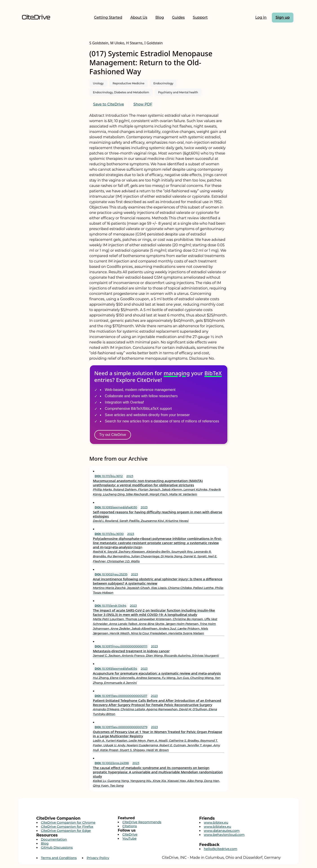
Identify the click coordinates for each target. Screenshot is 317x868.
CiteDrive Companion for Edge (66, 831)
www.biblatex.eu (217, 827)
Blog (160, 17)
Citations (130, 826)
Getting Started (108, 17)
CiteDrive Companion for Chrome (68, 823)
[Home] (36, 17)
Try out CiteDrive (113, 435)
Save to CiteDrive (109, 104)
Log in (261, 17)
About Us (139, 17)
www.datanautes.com (222, 831)
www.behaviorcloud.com (224, 835)
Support (200, 17)
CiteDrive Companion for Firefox (67, 827)
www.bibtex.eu (216, 823)
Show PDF (143, 104)
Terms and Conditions (59, 858)
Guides (178, 17)
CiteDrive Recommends (142, 822)
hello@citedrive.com (221, 849)
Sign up (283, 17)
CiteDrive (130, 834)
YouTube (130, 839)
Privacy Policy (98, 858)
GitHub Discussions (57, 848)
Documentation (54, 839)
